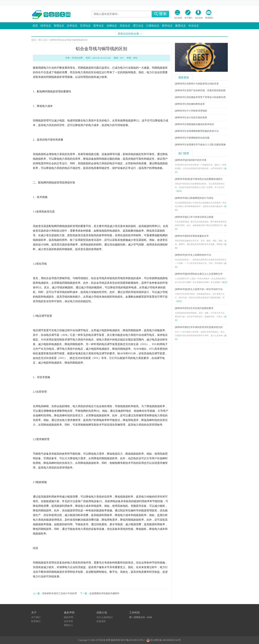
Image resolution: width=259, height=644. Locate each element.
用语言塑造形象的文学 (197, 236)
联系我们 (209, 18)
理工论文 (138, 26)
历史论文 (125, 26)
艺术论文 (85, 26)
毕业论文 (194, 26)
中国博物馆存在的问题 (198, 138)
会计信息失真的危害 (197, 118)
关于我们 (188, 18)
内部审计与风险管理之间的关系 (203, 84)
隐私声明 (69, 617)
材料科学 (55, 40)
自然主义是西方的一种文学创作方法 (204, 289)
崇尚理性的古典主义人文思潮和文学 (204, 274)
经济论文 (46, 26)
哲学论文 (99, 26)
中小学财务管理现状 (197, 111)
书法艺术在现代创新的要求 (200, 308)
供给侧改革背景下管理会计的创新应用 (206, 97)
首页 (35, 26)
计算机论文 (153, 26)
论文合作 (199, 18)
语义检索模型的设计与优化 (200, 198)
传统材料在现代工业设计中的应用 (59, 593)
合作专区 (69, 621)
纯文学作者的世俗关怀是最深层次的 (204, 327)
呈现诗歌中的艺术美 (196, 160)
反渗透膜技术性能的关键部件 (104, 593)
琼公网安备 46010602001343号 (164, 639)
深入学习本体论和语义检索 (200, 217)
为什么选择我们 (105, 617)
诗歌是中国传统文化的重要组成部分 (204, 179)
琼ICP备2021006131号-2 (133, 640)
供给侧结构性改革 (196, 104)
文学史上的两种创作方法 (198, 255)
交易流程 (101, 621)
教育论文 (181, 26)
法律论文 (112, 26)
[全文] (179, 191)
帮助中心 (69, 625)
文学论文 (72, 26)
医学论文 (167, 26)
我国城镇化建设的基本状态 (200, 124)
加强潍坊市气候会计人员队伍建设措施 (206, 145)
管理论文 (59, 26)
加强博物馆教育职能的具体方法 (203, 131)
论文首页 (178, 18)
